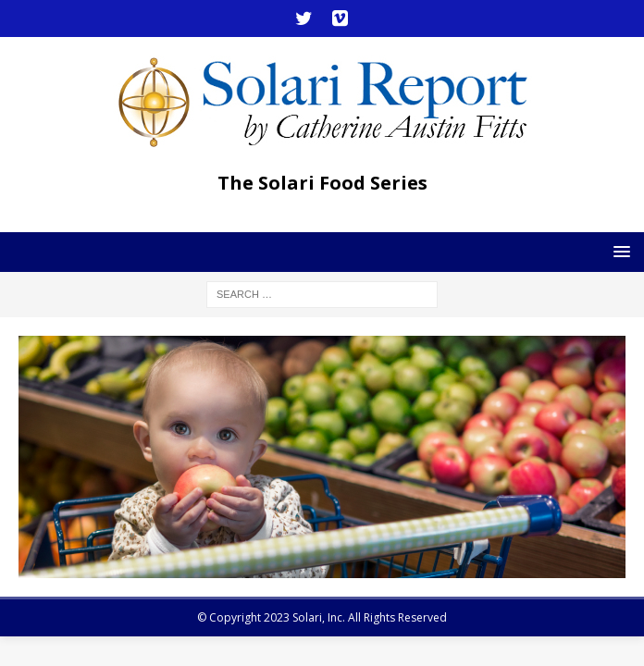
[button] (619, 251)
